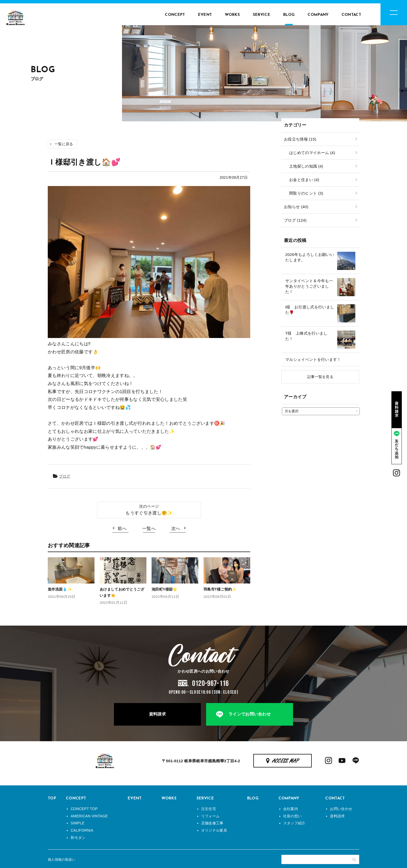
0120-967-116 (211, 684)
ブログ (65, 476)
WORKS (232, 15)
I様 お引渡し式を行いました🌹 (310, 310)
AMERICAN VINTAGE (89, 816)
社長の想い (293, 816)
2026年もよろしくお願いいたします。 (310, 257)
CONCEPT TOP (84, 809)
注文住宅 (209, 809)
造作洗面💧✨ (60, 589)
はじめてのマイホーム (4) (312, 153)
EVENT (205, 15)
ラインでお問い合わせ (250, 714)
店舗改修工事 (212, 823)
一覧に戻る (64, 144)
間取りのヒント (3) (306, 193)
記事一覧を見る (320, 377)
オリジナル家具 (214, 830)
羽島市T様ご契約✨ (220, 589)
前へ (122, 529)
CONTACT (351, 15)
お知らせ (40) (296, 207)
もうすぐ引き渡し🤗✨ (149, 513)
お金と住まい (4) (304, 180)
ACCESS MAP (286, 761)
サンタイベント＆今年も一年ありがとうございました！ (309, 286)
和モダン (78, 838)
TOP (52, 799)
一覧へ (149, 529)
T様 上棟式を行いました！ (306, 336)
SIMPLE (77, 823)
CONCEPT (175, 15)
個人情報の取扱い (62, 860)
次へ (176, 529)
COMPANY (318, 15)
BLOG (289, 15)
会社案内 (291, 809)
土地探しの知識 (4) (306, 166)
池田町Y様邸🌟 (164, 589)
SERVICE (262, 15)
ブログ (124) (295, 220)
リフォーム (211, 816)
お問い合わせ (341, 809)
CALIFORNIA (82, 830)
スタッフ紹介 (294, 823)
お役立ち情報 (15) (300, 139)
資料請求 (157, 714)
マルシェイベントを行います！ (313, 359)
